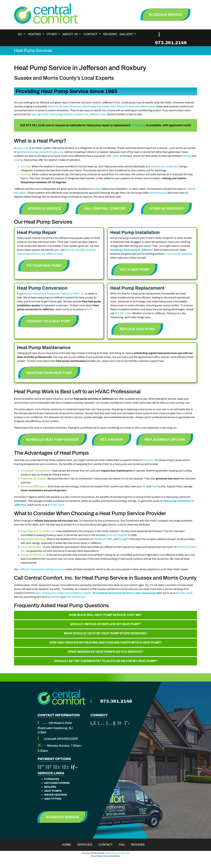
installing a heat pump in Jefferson (131, 250)
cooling (18, 160)
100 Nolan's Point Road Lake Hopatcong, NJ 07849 (55, 728)
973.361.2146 (171, 43)
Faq (124, 845)
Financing (139, 125)
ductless (96, 189)
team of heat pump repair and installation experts (63, 593)
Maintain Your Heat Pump (49, 373)
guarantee (54, 597)
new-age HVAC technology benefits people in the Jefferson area (68, 114)
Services (87, 845)
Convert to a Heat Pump (49, 321)
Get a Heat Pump (134, 269)
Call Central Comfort (105, 208)
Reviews (110, 34)
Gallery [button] (127, 34)
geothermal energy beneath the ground (39, 152)
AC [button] (20, 34)
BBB (110, 539)
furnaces (148, 460)
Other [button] (52, 34)
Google (123, 539)
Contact (108, 845)
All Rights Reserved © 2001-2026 (117, 853)
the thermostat (158, 193)
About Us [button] (71, 34)
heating (187, 156)
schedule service (166, 15)
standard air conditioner (164, 166)
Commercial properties (179, 254)
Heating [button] (35, 34)
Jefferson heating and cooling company (42, 569)
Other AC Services (166, 208)
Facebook (100, 539)
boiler (116, 156)
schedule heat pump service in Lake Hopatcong (126, 593)
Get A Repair (112, 440)
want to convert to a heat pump (42, 294)
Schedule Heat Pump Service (52, 440)
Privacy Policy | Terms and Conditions (105, 856)
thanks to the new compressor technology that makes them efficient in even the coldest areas (101, 106)
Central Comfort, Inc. (73, 294)
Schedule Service (44, 208)
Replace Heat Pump (137, 329)
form (90, 309)
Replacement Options (165, 440)
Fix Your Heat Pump (44, 266)
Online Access (98, 853)
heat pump (23, 148)
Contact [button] (91, 34)
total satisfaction (76, 597)
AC (144, 486)
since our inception (117, 535)
